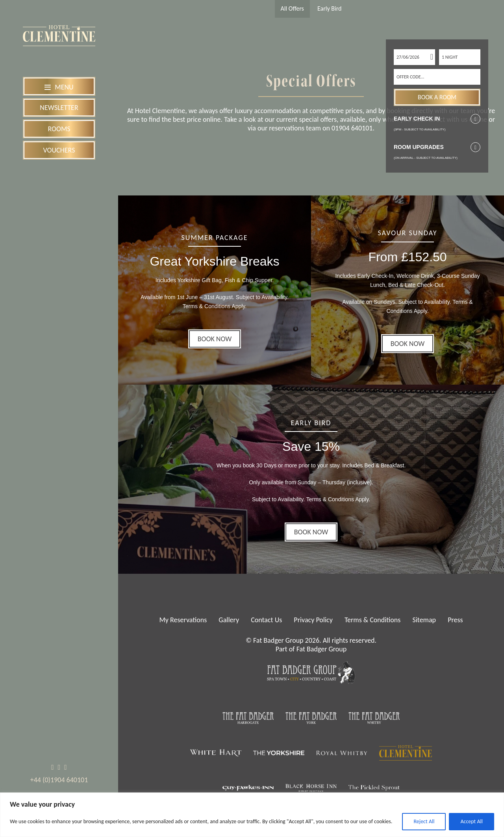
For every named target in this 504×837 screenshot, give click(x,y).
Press (455, 620)
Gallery (229, 620)
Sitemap (424, 620)
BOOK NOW (215, 339)
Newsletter (59, 108)
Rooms (59, 129)
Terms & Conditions (372, 620)
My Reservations (183, 620)
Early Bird (329, 8)
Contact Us (266, 620)
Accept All (472, 821)
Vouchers (59, 150)
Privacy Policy (313, 620)
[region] (252, 815)
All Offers (292, 8)
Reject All (424, 821)
